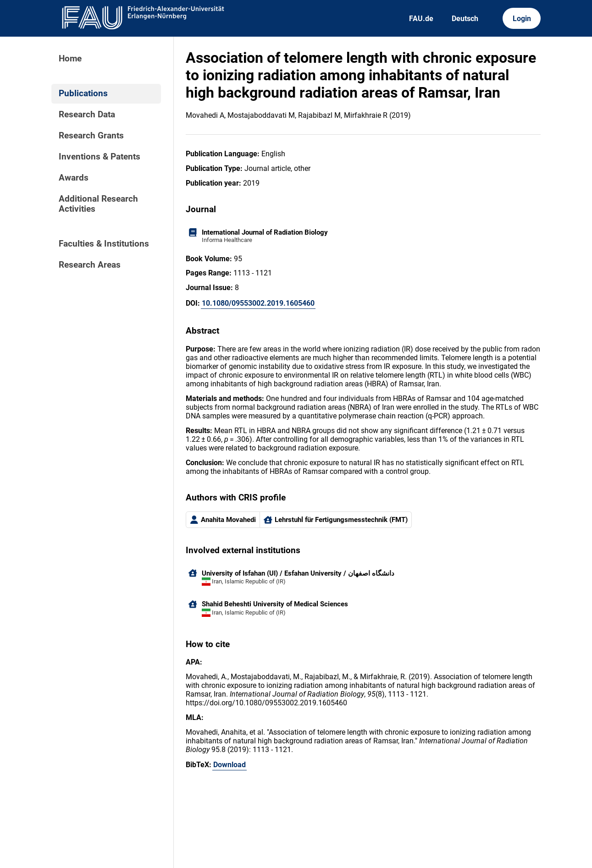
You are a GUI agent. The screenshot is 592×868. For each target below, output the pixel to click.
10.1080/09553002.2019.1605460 (258, 303)
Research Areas (90, 265)
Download (230, 765)
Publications (83, 93)
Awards (74, 178)
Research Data (87, 115)
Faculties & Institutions (104, 244)
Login (522, 19)
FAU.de (421, 19)
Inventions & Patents (100, 157)
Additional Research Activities (98, 204)
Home (70, 59)
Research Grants (91, 136)
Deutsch (465, 19)
